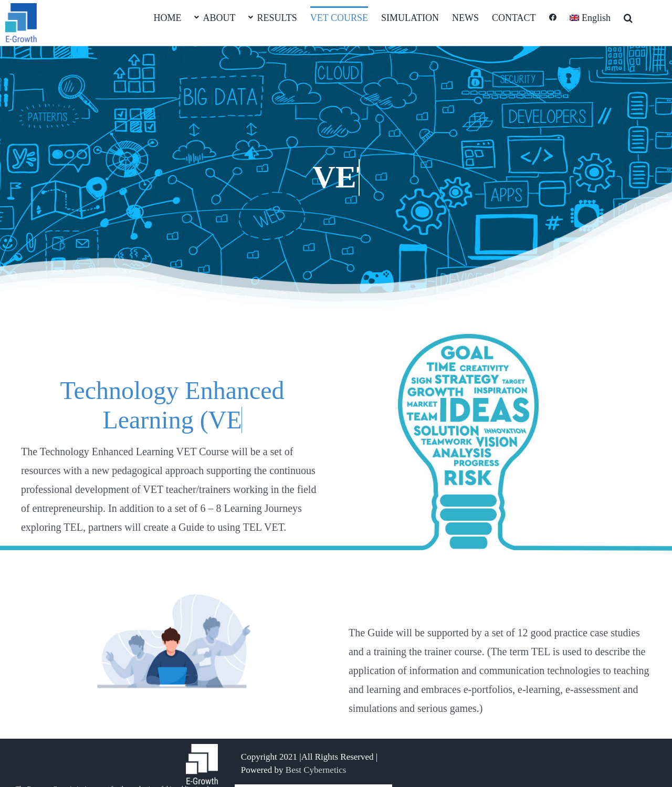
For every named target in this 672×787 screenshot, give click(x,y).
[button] (628, 17)
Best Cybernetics (316, 770)
